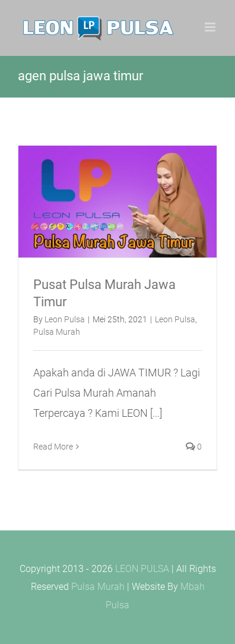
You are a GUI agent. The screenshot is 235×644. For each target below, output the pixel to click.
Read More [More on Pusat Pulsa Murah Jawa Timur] (53, 447)
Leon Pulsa (65, 319)
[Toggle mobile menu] (211, 27)
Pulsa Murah (57, 332)
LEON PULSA (142, 569)
